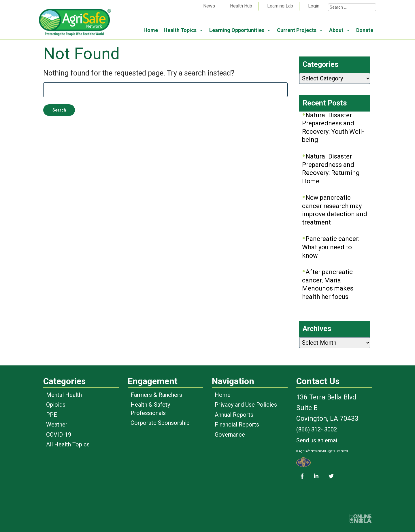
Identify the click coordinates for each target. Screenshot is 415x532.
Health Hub (241, 6)
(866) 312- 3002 (317, 429)
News (209, 6)
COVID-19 (59, 435)
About (340, 30)
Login (314, 6)
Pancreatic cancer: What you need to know (331, 247)
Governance (230, 435)
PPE (52, 415)
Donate (365, 30)
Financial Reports (237, 425)
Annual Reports (234, 415)
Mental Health (64, 395)
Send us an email (317, 440)
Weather (57, 425)
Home (151, 30)
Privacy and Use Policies (246, 405)
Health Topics (184, 30)
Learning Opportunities (240, 30)
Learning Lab (280, 6)
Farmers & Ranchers (156, 395)
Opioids (56, 405)
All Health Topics (68, 444)
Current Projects (300, 30)
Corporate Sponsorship (160, 423)
